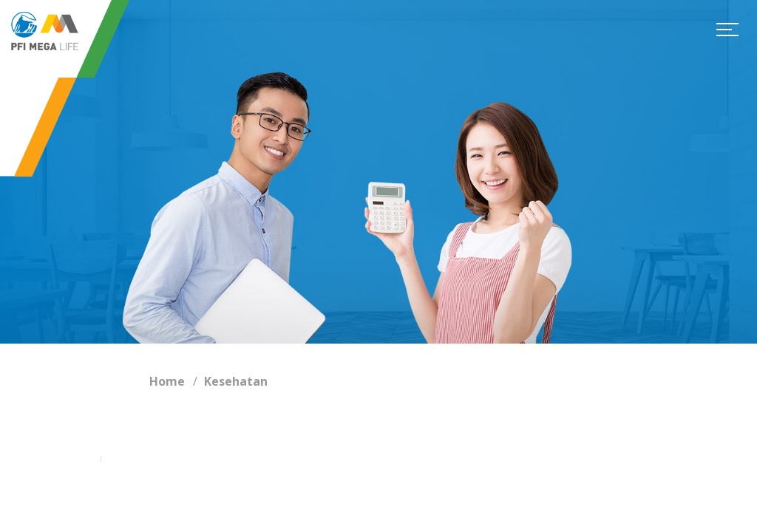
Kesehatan (236, 381)
